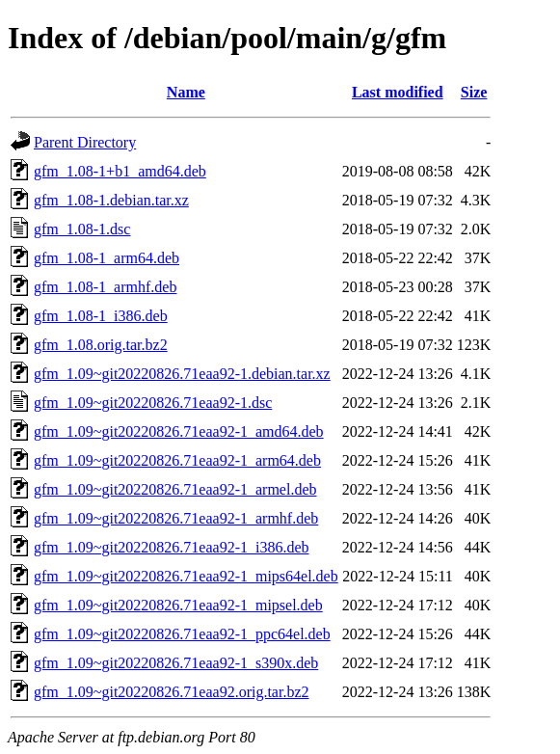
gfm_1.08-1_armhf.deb (105, 287)
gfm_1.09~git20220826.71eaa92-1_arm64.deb (177, 460)
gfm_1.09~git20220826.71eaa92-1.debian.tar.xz (182, 374)
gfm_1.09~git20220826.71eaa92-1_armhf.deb (176, 518)
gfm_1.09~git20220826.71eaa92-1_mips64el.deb (186, 576)
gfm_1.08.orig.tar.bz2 (101, 345)
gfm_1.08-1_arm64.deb (107, 258)
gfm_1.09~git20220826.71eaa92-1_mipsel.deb (178, 605)
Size (474, 92)
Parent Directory (85, 142)
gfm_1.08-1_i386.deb (101, 316)
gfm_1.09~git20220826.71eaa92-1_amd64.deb (179, 431)
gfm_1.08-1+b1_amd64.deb (120, 171)
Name (186, 92)
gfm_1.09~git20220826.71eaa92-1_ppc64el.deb (182, 634)
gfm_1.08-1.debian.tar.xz (111, 200)
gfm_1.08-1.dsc (82, 229)
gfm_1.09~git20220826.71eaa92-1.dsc (153, 403)
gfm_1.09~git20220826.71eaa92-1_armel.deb (175, 489)
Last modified (398, 92)
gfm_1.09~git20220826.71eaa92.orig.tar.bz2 (172, 692)
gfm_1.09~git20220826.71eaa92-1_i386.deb (172, 547)
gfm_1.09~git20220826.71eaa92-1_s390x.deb (176, 663)
